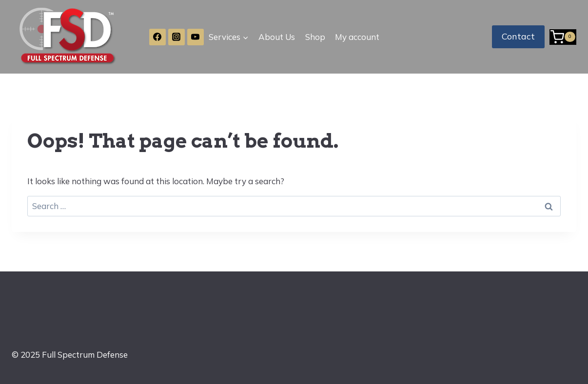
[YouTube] (196, 37)
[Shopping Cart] (563, 37)
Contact (518, 36)
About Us (277, 37)
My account (357, 37)
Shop (315, 37)
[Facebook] (157, 37)
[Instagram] (176, 37)
